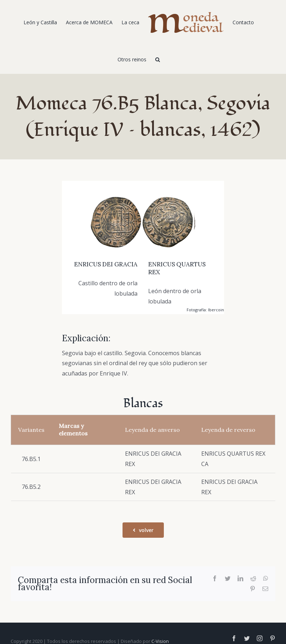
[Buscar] (158, 59)
